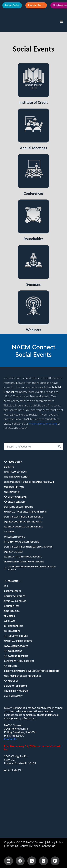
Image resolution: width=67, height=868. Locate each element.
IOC (6, 586)
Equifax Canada (13, 552)
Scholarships (12, 631)
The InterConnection (17, 477)
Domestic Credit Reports (19, 507)
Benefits (9, 467)
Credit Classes (13, 591)
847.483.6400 (16, 735)
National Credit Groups (18, 641)
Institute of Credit (33, 102)
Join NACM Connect (16, 472)
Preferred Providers (16, 691)
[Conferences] (33, 171)
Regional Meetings (15, 601)
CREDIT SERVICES (15, 502)
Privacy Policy (55, 842)
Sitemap (35, 846)
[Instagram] (43, 861)
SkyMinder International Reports (24, 562)
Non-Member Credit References (23, 676)
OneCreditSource (14, 537)
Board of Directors (16, 686)
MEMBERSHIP (13, 462)
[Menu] (61, 21)
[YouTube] (55, 861)
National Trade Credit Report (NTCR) (25, 512)
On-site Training (14, 626)
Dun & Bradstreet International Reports (28, 547)
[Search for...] (30, 446)
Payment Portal (36, 5)
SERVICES (11, 666)
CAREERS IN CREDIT (16, 656)
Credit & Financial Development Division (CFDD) (32, 671)
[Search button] (59, 446)
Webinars (33, 330)
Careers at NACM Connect (19, 661)
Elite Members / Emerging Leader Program (29, 482)
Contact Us (11, 739)
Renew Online (12, 5)
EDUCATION (12, 581)
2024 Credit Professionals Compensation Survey (30, 568)
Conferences (33, 193)
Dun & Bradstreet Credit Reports (24, 517)
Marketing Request (17, 846)
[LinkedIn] (9, 861)
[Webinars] (33, 307)
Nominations (12, 492)
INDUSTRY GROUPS (16, 636)
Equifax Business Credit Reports (23, 522)
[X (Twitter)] (32, 861)
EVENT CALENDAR (15, 497)
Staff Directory (13, 696)
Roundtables (33, 239)
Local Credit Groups (16, 646)
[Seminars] (33, 262)
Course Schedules (15, 596)
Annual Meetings (33, 148)
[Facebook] (20, 861)
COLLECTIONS (13, 651)
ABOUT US (11, 681)
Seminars (33, 284)
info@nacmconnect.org (43, 423)
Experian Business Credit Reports (24, 527)
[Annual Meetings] (33, 126)
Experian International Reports (23, 557)
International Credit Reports (22, 542)
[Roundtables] (33, 216)
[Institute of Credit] (33, 80)
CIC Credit (10, 532)
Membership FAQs (14, 487)
